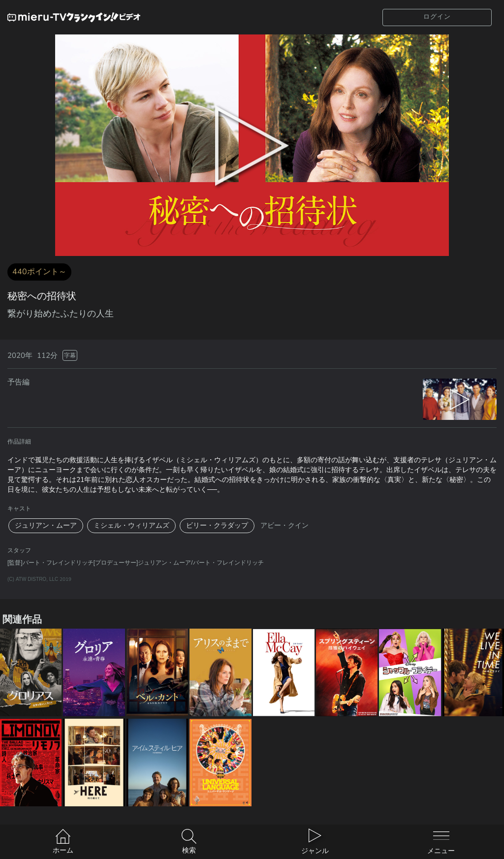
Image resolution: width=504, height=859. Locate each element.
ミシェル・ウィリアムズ (131, 525)
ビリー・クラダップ (217, 525)
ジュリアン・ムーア (46, 525)
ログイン (437, 17)
